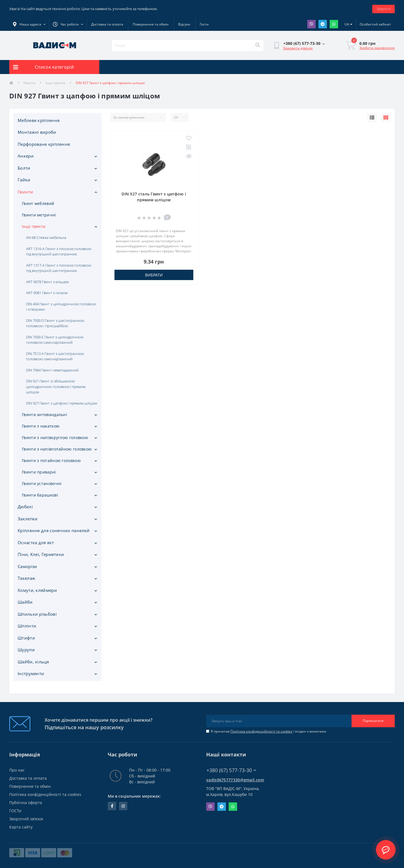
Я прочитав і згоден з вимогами (268, 731)
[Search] (258, 45)
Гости (204, 24)
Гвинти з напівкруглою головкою (55, 438)
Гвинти (29, 83)
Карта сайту (21, 827)
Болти (24, 168)
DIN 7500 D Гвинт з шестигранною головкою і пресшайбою (55, 323)
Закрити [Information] (384, 9)
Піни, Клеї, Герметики (41, 554)
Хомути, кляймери (37, 590)
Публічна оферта (26, 803)
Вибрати (154, 275)
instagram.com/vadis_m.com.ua (123, 806)
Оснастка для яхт (36, 542)
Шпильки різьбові (37, 614)
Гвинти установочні (42, 483)
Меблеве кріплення (39, 120)
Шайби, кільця (33, 662)
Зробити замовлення (377, 48)
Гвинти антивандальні (44, 415)
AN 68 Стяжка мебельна (46, 237)
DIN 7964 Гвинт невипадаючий (52, 370)
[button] (68, 24)
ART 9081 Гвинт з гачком (47, 293)
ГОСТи (15, 811)
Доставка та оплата (107, 24)
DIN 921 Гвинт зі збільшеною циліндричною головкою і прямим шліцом (56, 386)
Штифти (26, 638)
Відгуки (184, 24)
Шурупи (26, 650)
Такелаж (26, 578)
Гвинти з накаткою (41, 426)
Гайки (24, 180)
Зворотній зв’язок (26, 819)
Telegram (323, 24)
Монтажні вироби (37, 132)
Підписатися (373, 721)
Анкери (26, 156)
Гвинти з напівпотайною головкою (57, 449)
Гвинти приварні (39, 472)
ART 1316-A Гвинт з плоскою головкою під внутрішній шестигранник (59, 251)
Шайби (25, 602)
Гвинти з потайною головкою (51, 460)
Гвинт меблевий (38, 203)
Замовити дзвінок (298, 48)
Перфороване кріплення (44, 144)
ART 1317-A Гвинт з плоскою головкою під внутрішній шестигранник (59, 268)
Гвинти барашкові (40, 495)
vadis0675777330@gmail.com (235, 780)
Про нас (17, 770)
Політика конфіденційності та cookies (261, 731)
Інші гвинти (56, 83)
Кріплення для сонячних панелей (54, 530)
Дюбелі (25, 507)
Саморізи (27, 566)
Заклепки (28, 519)
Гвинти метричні (39, 215)
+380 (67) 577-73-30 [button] (231, 770)
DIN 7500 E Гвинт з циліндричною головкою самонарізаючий (55, 340)
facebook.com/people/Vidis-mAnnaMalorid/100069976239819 (112, 806)
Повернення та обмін (151, 24)
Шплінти (27, 626)
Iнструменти (31, 673)
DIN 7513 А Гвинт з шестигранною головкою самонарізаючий (55, 356)
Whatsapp (334, 24)
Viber (311, 24)
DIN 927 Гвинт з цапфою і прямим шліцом (62, 403)
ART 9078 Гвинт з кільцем (47, 282)
